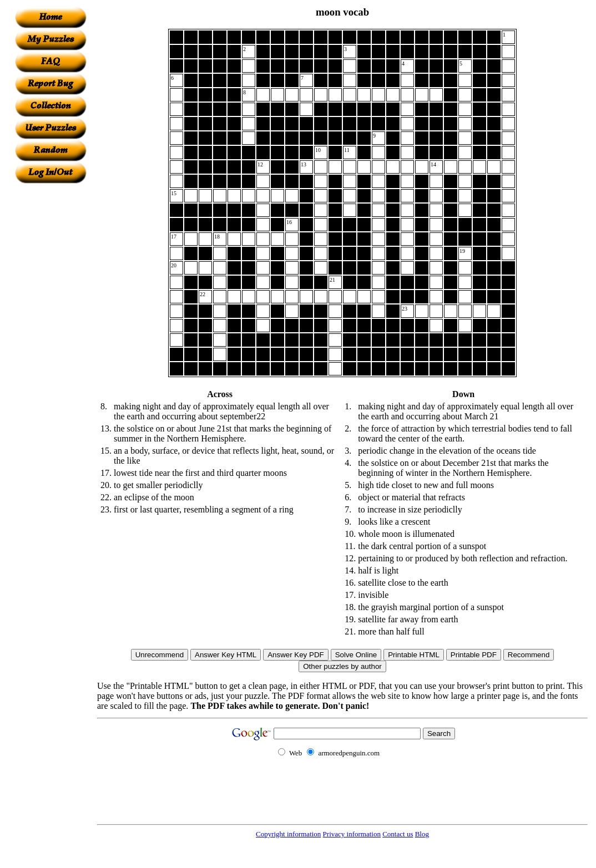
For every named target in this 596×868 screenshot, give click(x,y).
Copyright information (288, 834)
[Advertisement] (50, 350)
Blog (422, 834)
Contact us (398, 834)
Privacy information (352, 834)
